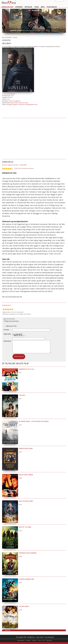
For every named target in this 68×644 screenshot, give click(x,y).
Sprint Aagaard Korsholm (11, 165)
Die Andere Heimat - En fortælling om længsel (34, 421)
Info (43, 7)
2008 (20, 557)
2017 (12, 96)
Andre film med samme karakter (24, 169)
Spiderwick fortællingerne (28, 553)
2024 (20, 505)
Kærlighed (10, 105)
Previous (4, 20)
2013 (20, 425)
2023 (20, 531)
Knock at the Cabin (25, 527)
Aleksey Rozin (14, 103)
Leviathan (14, 267)
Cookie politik (39, 637)
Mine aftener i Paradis (26, 475)
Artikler (28, 7)
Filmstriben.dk (11, 94)
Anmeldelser (7, 7)
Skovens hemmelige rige (26, 579)
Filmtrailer (52, 7)
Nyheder (19, 7)
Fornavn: (6, 330)
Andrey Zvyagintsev (14, 101)
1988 (20, 478)
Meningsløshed (30, 105)
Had (36, 105)
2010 (20, 452)
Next (64, 20)
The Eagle (22, 395)
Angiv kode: (7, 334)
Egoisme (16, 105)
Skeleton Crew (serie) (26, 501)
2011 (20, 373)
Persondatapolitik (49, 637)
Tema (36, 7)
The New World (24, 607)
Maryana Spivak (23, 103)
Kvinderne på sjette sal (27, 369)
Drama (4, 94)
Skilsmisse (22, 105)
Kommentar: (8, 341)
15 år (8, 99)
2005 (20, 610)
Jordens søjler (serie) (26, 449)
